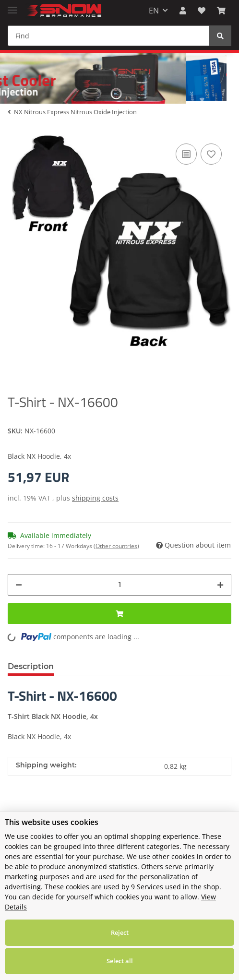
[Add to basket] (119, 614)
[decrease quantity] (19, 585)
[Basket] (221, 11)
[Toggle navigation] (12, 6)
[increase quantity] (220, 585)
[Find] (109, 36)
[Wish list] (202, 11)
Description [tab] (31, 666)
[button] (183, 11)
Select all (120, 961)
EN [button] (154, 11)
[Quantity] (119, 585)
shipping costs (95, 498)
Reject (120, 932)
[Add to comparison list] (186, 154)
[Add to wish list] (211, 154)
